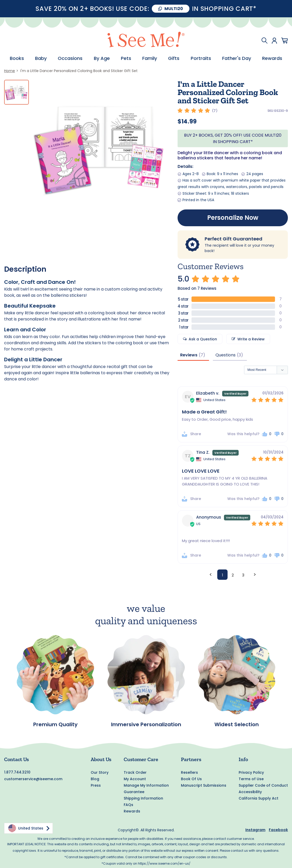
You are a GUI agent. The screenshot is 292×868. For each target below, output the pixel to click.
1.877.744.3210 (17, 772)
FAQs (128, 805)
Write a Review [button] (251, 339)
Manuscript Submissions (204, 785)
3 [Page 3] (243, 575)
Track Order (135, 772)
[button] (267, 435)
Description (25, 269)
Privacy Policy (251, 772)
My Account (135, 779)
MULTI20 (174, 9)
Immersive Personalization (146, 725)
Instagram (255, 830)
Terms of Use (251, 779)
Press (96, 785)
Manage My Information (146, 785)
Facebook (278, 830)
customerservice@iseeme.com (33, 779)
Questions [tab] (226, 355)
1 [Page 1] (223, 575)
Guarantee (134, 792)
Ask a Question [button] (203, 339)
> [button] (255, 574)
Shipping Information (143, 798)
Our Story (100, 772)
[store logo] (146, 40)
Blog (95, 779)
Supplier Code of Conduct (263, 785)
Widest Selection (237, 725)
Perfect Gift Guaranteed (233, 239)
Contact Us (16, 759)
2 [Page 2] (233, 575)
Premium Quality (55, 725)
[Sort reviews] (266, 370)
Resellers (189, 772)
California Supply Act (258, 798)
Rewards (132, 811)
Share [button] (196, 434)
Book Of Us (191, 779)
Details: (185, 166)
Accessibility (250, 792)
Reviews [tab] (189, 355)
